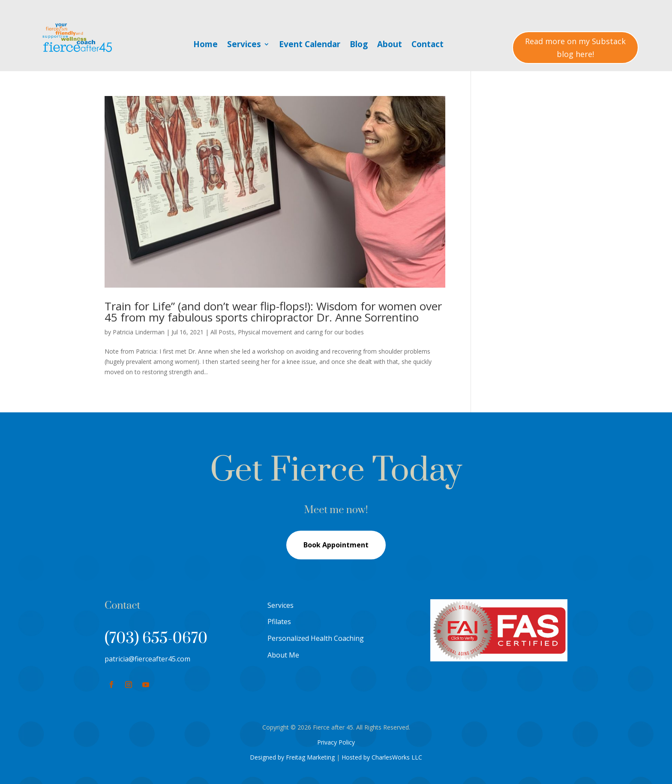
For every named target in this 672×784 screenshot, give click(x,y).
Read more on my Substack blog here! (575, 48)
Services (244, 45)
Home (205, 45)
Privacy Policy (336, 742)
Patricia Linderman (139, 332)
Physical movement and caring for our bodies (301, 332)
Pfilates (279, 622)
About (390, 45)
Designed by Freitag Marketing (292, 757)
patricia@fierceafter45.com (147, 659)
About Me (283, 655)
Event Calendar (310, 45)
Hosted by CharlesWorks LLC (382, 757)
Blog (359, 45)
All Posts (222, 332)
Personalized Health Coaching (316, 638)
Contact (427, 45)
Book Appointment (336, 545)
